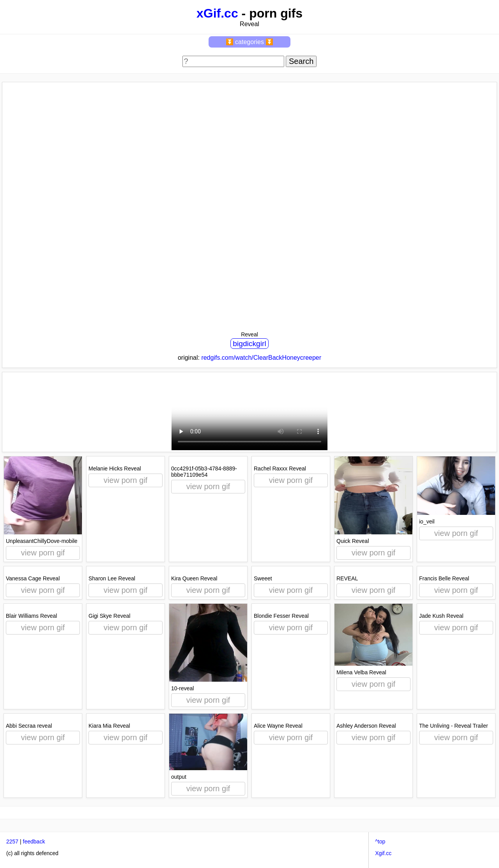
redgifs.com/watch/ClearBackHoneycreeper (261, 358)
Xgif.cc (383, 853)
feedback (34, 841)
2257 (12, 841)
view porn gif (43, 553)
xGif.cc (217, 13)
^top (380, 841)
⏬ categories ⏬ (250, 42)
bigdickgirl (249, 344)
